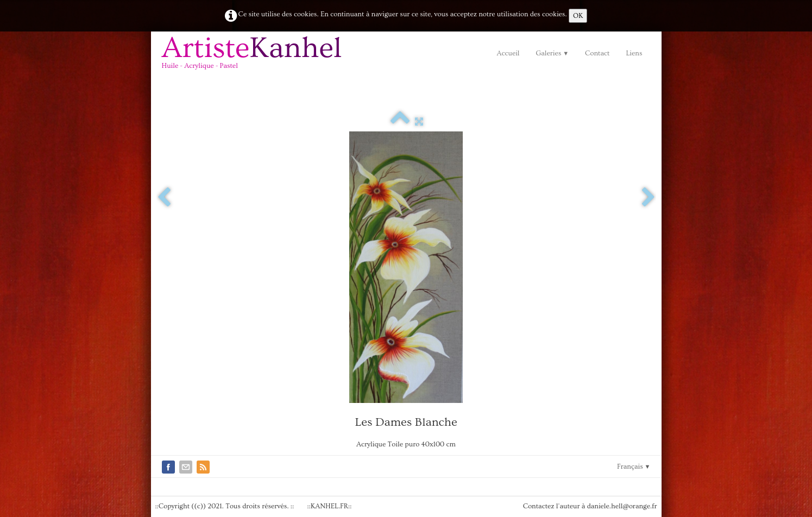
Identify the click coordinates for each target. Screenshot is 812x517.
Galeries (552, 53)
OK (578, 16)
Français (634, 466)
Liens (634, 53)
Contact (597, 53)
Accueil (508, 53)
